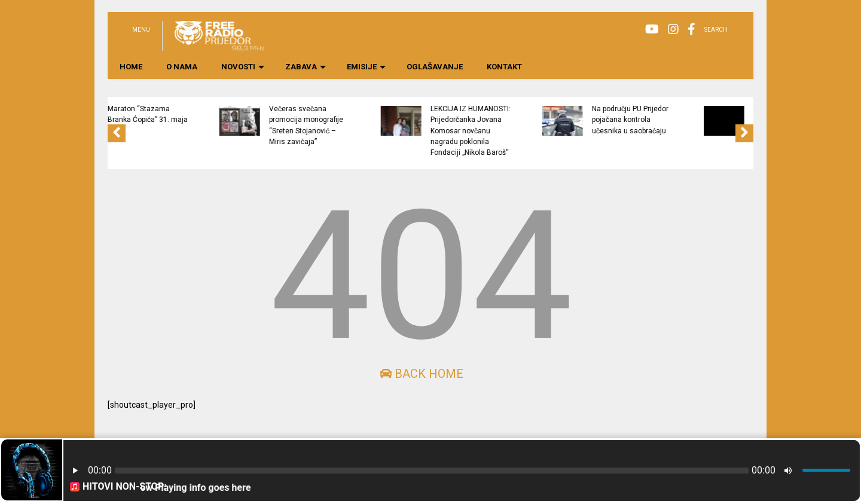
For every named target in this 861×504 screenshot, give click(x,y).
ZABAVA (306, 67)
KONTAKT (504, 67)
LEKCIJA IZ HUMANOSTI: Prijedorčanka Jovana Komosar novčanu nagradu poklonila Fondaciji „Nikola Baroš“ (537, 131)
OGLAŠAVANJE (435, 67)
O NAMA (182, 67)
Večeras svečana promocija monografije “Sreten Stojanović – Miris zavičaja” (373, 125)
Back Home (422, 374)
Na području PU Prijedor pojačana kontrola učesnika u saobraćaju (697, 120)
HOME (131, 67)
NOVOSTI (243, 67)
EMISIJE (366, 67)
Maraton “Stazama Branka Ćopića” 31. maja (214, 114)
